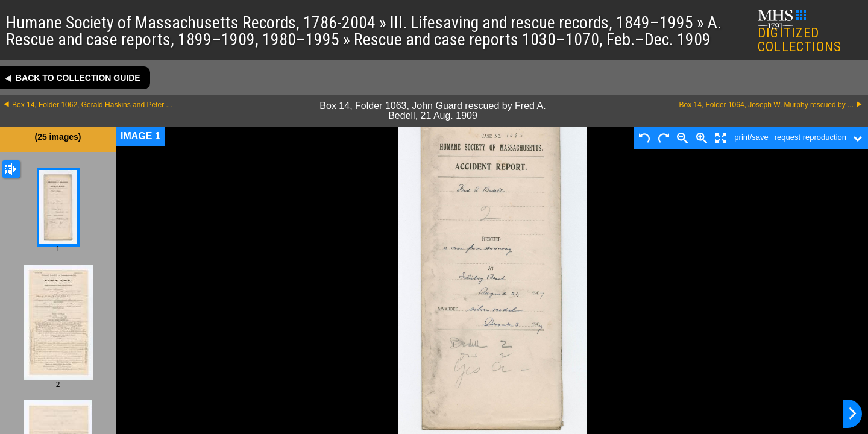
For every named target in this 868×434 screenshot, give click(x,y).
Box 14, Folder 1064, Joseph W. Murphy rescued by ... (766, 105)
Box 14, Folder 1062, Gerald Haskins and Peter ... (92, 105)
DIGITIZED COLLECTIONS (800, 32)
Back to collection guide (78, 78)
